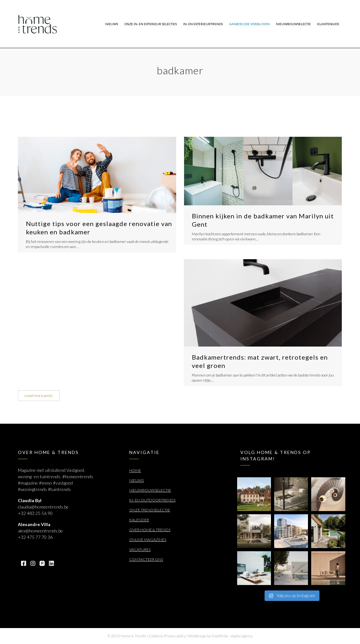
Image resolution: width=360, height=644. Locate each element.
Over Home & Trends (150, 530)
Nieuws (137, 480)
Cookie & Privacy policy (167, 636)
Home (135, 470)
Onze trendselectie (150, 510)
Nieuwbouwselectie (150, 490)
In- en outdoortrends (152, 500)
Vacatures (140, 549)
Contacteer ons (146, 559)
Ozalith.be (220, 636)
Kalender (139, 520)
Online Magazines (148, 540)
